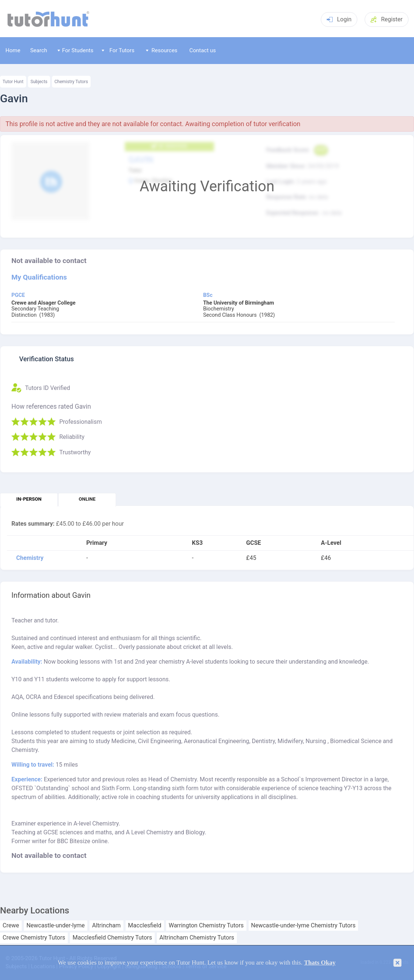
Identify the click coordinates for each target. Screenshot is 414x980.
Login (339, 19)
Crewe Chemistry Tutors (34, 938)
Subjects (39, 82)
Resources (162, 50)
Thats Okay (320, 963)
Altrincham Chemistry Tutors (197, 938)
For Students (75, 50)
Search (39, 50)
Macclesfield (145, 926)
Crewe (11, 926)
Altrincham (106, 926)
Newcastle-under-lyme (56, 926)
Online (87, 499)
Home (13, 50)
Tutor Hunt (13, 82)
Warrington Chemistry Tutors (206, 926)
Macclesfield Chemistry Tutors (112, 938)
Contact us (203, 50)
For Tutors (118, 50)
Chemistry (30, 558)
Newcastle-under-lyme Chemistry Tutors (304, 926)
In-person (29, 499)
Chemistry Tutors (71, 82)
